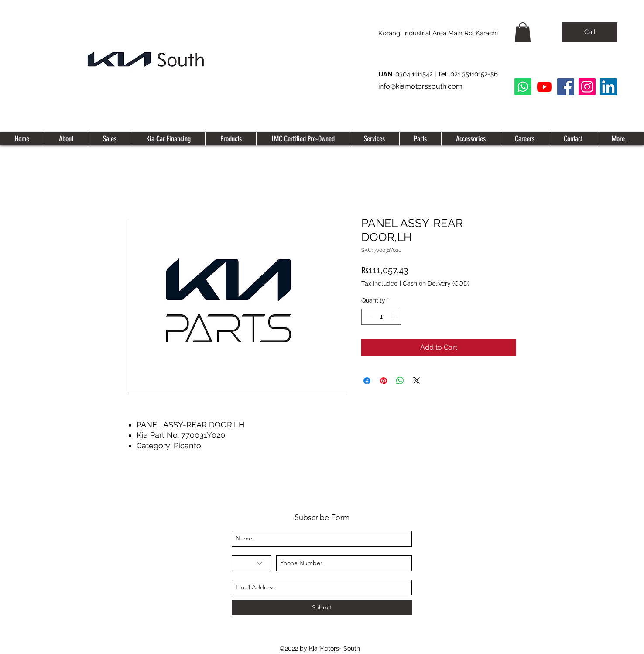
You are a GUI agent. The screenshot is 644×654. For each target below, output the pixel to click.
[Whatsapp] (523, 87)
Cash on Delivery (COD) (436, 283)
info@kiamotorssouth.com (420, 86)
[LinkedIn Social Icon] (608, 87)
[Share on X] (417, 381)
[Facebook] (566, 87)
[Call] (590, 32)
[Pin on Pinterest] (384, 381)
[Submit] (322, 608)
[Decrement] (368, 317)
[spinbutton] (381, 317)
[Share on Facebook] (367, 381)
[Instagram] (587, 87)
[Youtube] (544, 87)
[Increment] (395, 317)
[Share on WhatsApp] (400, 381)
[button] (523, 32)
